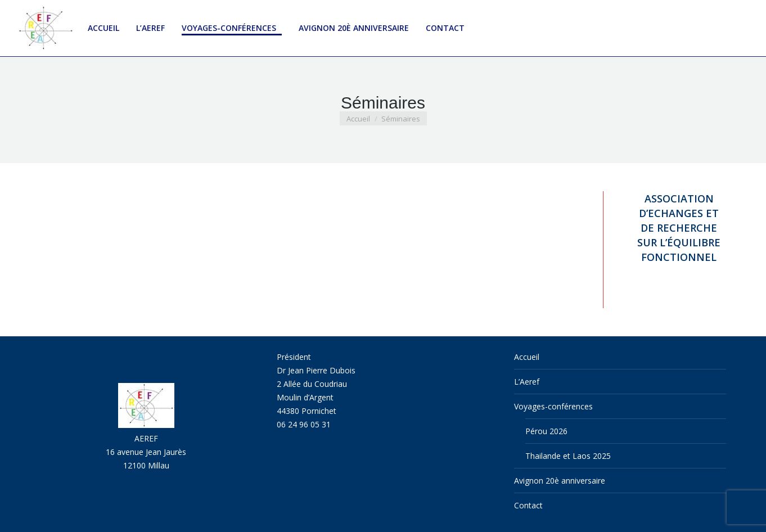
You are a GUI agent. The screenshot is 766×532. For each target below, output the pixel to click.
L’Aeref (527, 382)
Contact (528, 505)
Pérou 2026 (546, 431)
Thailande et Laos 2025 (568, 456)
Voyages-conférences (553, 406)
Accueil (527, 357)
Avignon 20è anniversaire (560, 481)
